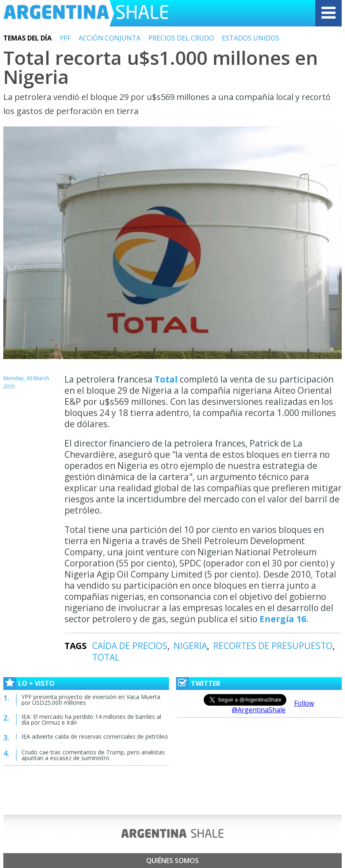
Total (166, 379)
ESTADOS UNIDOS (251, 38)
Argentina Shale (86, 13)
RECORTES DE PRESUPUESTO (273, 646)
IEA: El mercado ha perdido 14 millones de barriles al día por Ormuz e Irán (91, 719)
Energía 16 (283, 619)
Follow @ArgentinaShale (273, 706)
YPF (65, 38)
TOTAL (106, 657)
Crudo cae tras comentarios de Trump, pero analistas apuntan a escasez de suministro (93, 755)
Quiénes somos (172, 861)
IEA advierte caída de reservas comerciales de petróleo (95, 736)
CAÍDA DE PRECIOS (130, 646)
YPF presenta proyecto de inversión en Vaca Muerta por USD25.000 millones (91, 700)
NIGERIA (190, 646)
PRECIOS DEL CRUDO (181, 38)
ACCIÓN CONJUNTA (109, 38)
